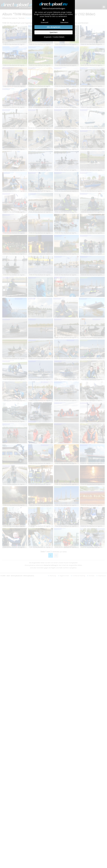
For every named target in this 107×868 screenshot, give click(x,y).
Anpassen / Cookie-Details (54, 37)
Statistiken (64, 22)
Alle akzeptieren (54, 27)
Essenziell (45, 22)
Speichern (54, 32)
